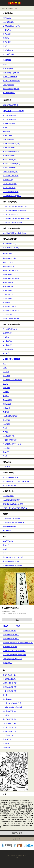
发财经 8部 (7, 60)
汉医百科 (17, 862)
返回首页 (17, 839)
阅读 (17, 620)
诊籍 (17, 863)
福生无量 (11, 8)
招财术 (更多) (12, 626)
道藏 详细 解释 (17, 833)
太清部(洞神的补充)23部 (12, 359)
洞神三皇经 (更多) (13, 111)
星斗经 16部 (7, 254)
